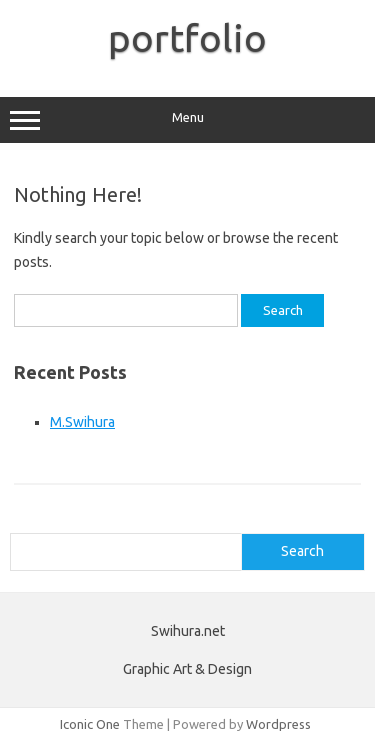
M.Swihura (82, 422)
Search (302, 551)
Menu (187, 120)
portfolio (187, 38)
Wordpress (278, 724)
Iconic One (90, 724)
